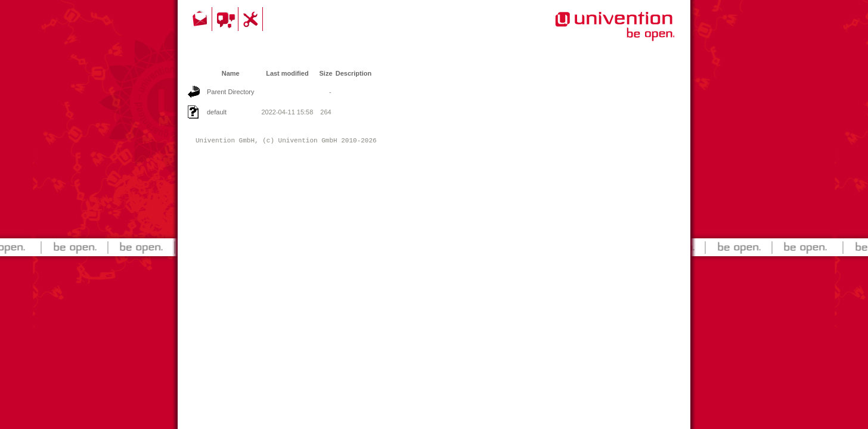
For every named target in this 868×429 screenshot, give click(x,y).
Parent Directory (230, 92)
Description (354, 73)
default (217, 112)
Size (326, 73)
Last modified (287, 73)
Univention (591, 33)
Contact (201, 19)
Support (252, 19)
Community (227, 19)
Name (231, 73)
